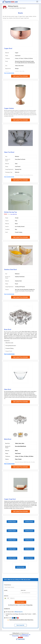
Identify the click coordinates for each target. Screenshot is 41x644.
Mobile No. (6, 596)
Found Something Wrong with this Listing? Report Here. (21, 620)
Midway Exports (13, 6)
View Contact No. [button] (20, 625)
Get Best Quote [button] (12, 522)
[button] (13, 618)
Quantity (6, 590)
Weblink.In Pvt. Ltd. (26, 635)
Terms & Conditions (24, 636)
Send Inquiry (20, 602)
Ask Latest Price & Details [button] (20, 76)
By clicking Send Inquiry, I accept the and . (20, 605)
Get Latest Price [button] (14, 214)
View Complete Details (9, 73)
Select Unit (23, 590)
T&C (24, 605)
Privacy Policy (30, 605)
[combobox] (6, 598)
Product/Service (7, 585)
